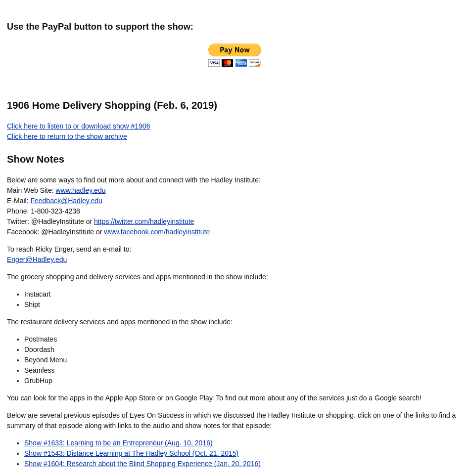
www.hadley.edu (81, 190)
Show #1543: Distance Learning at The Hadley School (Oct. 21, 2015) (131, 453)
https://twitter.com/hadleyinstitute (144, 221)
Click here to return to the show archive (67, 136)
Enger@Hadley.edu (37, 260)
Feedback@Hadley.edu (66, 201)
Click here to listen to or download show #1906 (79, 126)
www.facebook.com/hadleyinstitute (157, 232)
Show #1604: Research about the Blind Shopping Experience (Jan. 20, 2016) (142, 464)
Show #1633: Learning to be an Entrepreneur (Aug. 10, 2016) (118, 443)
